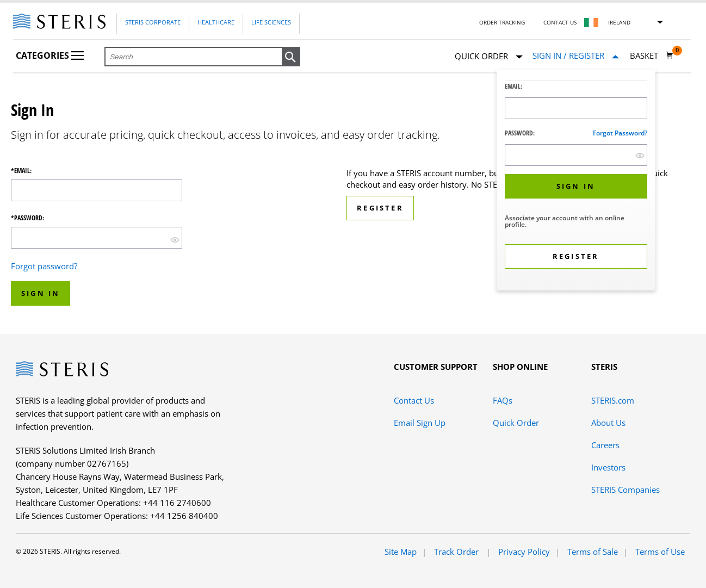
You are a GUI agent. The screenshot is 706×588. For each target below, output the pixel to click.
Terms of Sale (593, 552)
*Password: (27, 218)
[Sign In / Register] (576, 56)
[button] (291, 57)
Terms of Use (660, 552)
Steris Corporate (153, 22)
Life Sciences (271, 22)
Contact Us (560, 22)
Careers (605, 445)
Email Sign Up (420, 423)
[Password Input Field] (576, 155)
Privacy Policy (524, 552)
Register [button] (380, 208)
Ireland (619, 22)
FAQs (503, 400)
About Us (608, 423)
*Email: (21, 171)
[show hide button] (640, 155)
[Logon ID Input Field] (576, 108)
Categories (50, 55)
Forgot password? (620, 133)
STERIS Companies (626, 490)
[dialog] (576, 181)
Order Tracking (502, 22)
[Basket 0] (652, 55)
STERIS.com (613, 400)
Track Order (457, 552)
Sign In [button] (41, 293)
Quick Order (489, 57)
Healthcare (216, 22)
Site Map (401, 552)
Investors (608, 467)
